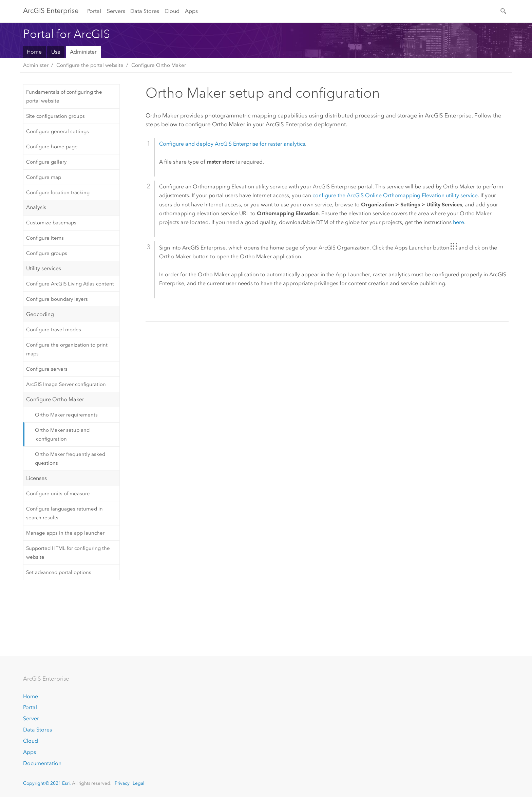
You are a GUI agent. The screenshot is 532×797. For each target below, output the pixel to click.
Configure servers (47, 369)
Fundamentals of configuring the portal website (64, 96)
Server (31, 718)
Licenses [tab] (36, 478)
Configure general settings (58, 131)
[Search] (504, 11)
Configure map (44, 177)
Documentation (42, 763)
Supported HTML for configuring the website (68, 553)
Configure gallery (46, 162)
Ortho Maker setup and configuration (62, 434)
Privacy (122, 783)
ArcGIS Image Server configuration (66, 384)
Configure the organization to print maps (67, 349)
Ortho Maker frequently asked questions (70, 459)
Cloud (172, 11)
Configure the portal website (90, 65)
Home (34, 52)
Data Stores (145, 11)
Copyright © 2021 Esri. (47, 783)
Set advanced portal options (59, 572)
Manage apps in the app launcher (65, 533)
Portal (94, 11)
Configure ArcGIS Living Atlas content (70, 284)
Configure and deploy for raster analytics (232, 144)
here (459, 222)
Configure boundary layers (57, 299)
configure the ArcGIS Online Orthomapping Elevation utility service (395, 195)
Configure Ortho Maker (159, 65)
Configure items (45, 238)
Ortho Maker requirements (66, 415)
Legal (138, 783)
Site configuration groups (55, 116)
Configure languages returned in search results (64, 513)
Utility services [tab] (44, 268)
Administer (83, 52)
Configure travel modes (54, 330)
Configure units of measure (58, 494)
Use (56, 52)
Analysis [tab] (36, 207)
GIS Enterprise (51, 11)
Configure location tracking (58, 192)
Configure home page (52, 147)
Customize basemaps (51, 223)
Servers (116, 11)
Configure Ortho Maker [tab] (55, 399)
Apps (191, 11)
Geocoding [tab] (40, 314)
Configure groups (47, 253)
